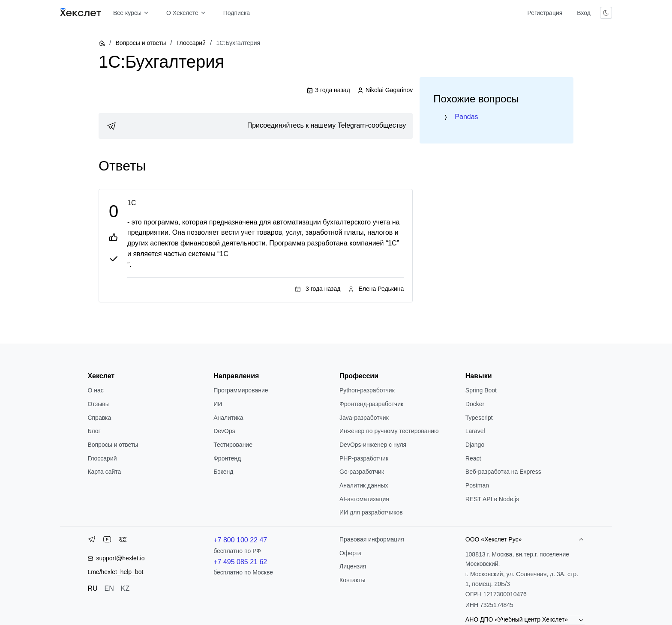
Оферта (351, 553)
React (473, 458)
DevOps (224, 431)
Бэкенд (223, 472)
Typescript (479, 418)
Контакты (352, 580)
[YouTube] (107, 541)
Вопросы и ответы (141, 43)
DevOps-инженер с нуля (373, 445)
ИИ (218, 404)
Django (475, 445)
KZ (125, 588)
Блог (94, 431)
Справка (99, 418)
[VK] (123, 541)
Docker (475, 404)
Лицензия (353, 566)
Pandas (466, 117)
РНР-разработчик (364, 458)
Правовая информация (372, 539)
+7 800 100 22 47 (240, 540)
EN (109, 588)
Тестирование (233, 445)
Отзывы (98, 404)
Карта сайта (104, 472)
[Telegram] (92, 541)
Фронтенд (227, 458)
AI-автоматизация (364, 499)
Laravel (475, 431)
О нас (95, 390)
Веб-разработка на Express (503, 472)
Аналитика (228, 418)
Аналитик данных (364, 485)
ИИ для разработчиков (371, 512)
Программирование (241, 390)
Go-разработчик (362, 472)
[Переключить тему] (606, 13)
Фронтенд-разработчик (371, 404)
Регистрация (545, 13)
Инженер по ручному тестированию (389, 431)
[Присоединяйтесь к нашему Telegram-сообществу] (256, 126)
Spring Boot (481, 390)
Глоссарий (191, 43)
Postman (477, 485)
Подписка (237, 13)
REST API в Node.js (492, 499)
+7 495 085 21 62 (240, 562)
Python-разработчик (367, 390)
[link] (256, 126)
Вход (584, 13)
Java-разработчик (364, 418)
